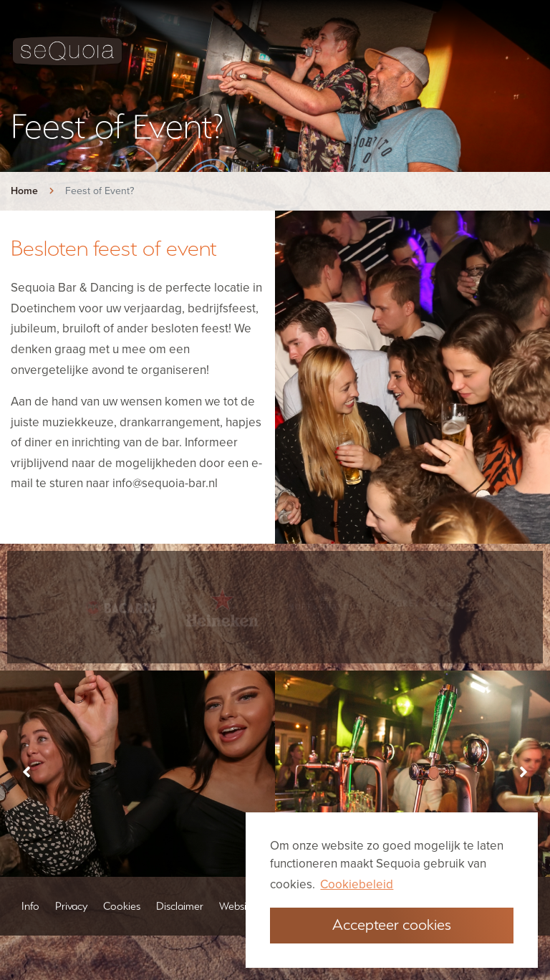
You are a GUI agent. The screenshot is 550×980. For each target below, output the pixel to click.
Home (24, 191)
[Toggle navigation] (528, 51)
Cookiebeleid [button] (357, 884)
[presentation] (26, 815)
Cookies (122, 937)
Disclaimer (180, 937)
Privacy (71, 937)
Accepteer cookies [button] (392, 924)
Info (30, 937)
